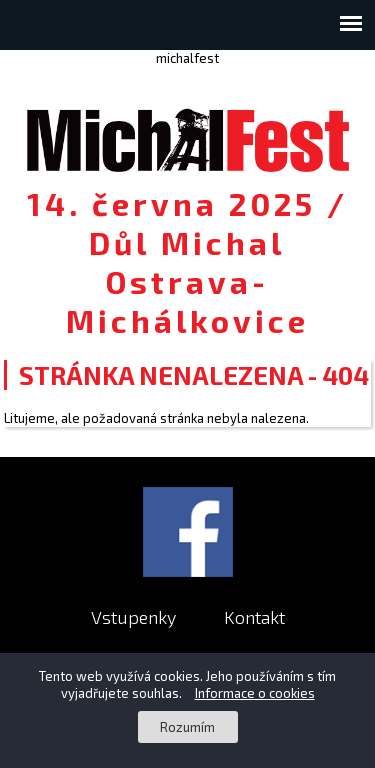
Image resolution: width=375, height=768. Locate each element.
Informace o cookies (255, 693)
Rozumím (187, 727)
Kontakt (254, 617)
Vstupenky (133, 617)
